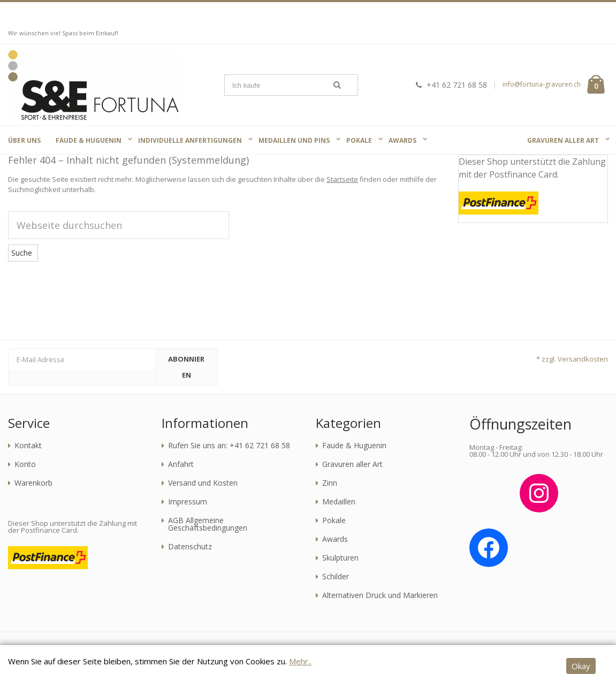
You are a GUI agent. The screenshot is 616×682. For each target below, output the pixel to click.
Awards (335, 539)
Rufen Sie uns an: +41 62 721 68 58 (229, 446)
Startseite (342, 179)
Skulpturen (340, 558)
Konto (25, 464)
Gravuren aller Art (352, 464)
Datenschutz (190, 547)
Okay (581, 666)
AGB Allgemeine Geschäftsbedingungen (208, 524)
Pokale (334, 520)
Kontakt (28, 446)
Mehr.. (300, 661)
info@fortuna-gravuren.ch (542, 84)
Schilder (336, 577)
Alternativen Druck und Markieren (380, 595)
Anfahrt (181, 464)
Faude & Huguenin (354, 446)
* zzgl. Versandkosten (572, 359)
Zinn (330, 483)
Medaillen (339, 502)
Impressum (188, 502)
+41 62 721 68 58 (450, 85)
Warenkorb (33, 483)
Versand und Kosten (203, 483)
